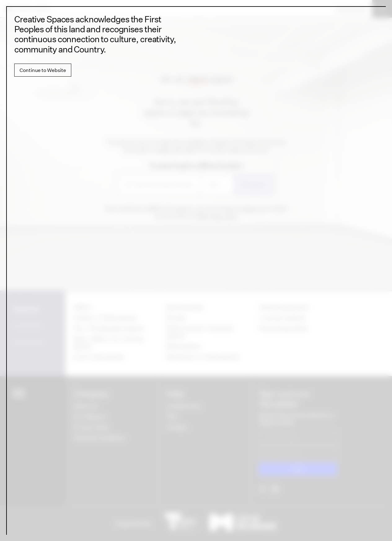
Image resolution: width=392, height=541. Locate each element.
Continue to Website (43, 70)
